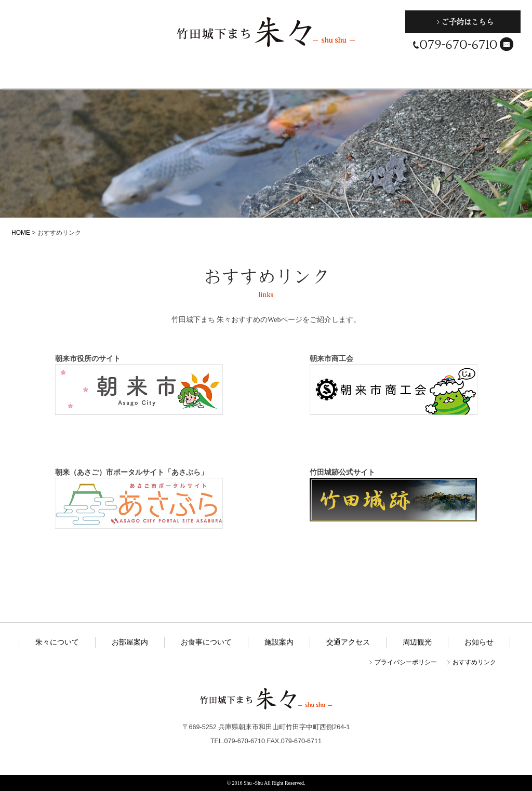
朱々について (47, 76)
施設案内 (270, 76)
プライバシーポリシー (406, 662)
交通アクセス (344, 76)
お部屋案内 (121, 76)
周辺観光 (421, 76)
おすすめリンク (474, 662)
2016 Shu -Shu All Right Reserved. (268, 783)
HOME (21, 233)
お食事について (195, 76)
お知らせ (479, 642)
